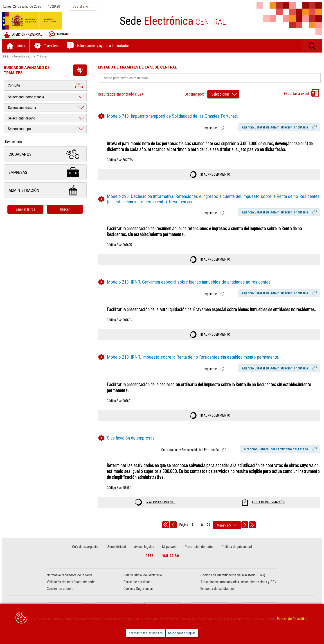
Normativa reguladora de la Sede (70, 575)
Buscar (65, 209)
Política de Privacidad (292, 619)
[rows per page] (227, 525)
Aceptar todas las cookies (146, 633)
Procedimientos (23, 56)
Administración (45, 190)
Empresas (45, 172)
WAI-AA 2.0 (171, 556)
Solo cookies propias (182, 633)
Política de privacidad (236, 547)
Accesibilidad (117, 547)
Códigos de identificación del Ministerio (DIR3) (233, 575)
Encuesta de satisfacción (218, 589)
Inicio (7, 56)
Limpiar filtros (26, 209)
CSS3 (149, 556)
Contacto (60, 34)
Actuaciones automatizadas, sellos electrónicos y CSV (238, 582)
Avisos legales (144, 547)
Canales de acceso (60, 589)
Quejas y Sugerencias (138, 589)
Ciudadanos (45, 154)
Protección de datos (199, 547)
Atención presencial (23, 35)
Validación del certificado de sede (71, 582)
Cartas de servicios (137, 582)
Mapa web (169, 547)
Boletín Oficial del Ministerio (143, 575)
